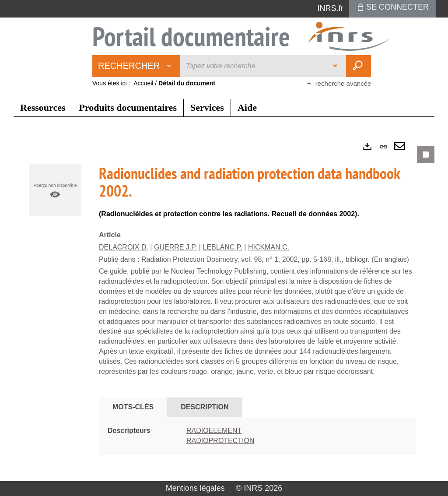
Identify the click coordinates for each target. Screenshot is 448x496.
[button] (55, 190)
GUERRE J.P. (175, 247)
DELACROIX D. (124, 247)
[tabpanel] (224, 308)
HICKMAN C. (269, 247)
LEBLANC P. (222, 247)
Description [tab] (205, 407)
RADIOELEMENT (214, 431)
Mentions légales (195, 488)
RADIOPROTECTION (220, 441)
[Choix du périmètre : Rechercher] (136, 66)
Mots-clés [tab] (133, 407)
